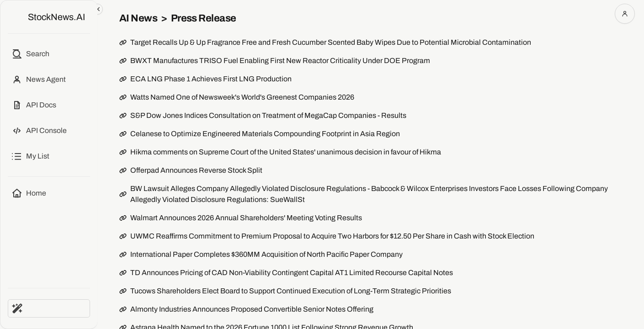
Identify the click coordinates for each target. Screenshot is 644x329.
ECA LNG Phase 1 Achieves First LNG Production (211, 79)
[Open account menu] (625, 14)
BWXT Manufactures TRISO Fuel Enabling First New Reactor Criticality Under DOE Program (280, 61)
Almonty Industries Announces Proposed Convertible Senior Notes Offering (252, 309)
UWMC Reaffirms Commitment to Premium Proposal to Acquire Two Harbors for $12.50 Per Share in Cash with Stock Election (332, 236)
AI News (138, 18)
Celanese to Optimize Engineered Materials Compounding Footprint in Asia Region (265, 134)
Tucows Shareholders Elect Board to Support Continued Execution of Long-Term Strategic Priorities (291, 291)
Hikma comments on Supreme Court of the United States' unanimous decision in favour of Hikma (286, 152)
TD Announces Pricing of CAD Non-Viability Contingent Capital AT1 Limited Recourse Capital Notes (292, 273)
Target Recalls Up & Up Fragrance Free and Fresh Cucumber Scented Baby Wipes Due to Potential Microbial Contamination (331, 42)
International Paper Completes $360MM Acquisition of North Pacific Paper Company (266, 254)
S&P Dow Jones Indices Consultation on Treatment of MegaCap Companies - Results (268, 115)
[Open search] (30, 54)
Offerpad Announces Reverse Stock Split (196, 170)
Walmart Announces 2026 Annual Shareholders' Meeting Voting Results (246, 218)
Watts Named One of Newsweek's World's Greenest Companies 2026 (242, 97)
